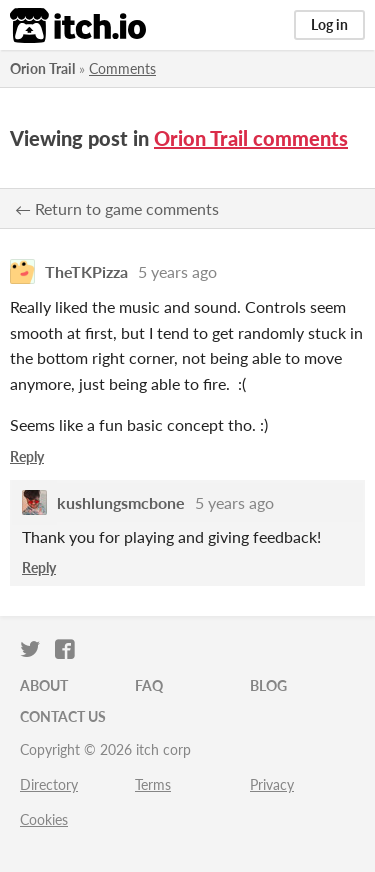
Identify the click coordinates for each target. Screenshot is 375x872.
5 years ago (177, 271)
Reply (27, 456)
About (44, 685)
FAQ (149, 685)
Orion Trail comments (251, 138)
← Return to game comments (117, 208)
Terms (153, 784)
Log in (329, 24)
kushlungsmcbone (121, 502)
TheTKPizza (86, 271)
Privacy (272, 784)
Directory (49, 784)
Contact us (63, 716)
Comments (122, 68)
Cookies (44, 819)
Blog (268, 685)
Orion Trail (42, 68)
